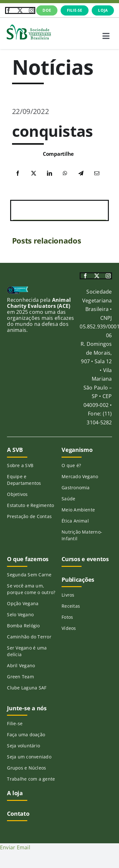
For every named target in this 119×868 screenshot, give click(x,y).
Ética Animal (75, 521)
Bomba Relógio (23, 626)
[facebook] (9, 10)
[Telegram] (81, 174)
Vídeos (69, 628)
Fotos (67, 617)
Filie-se (15, 723)
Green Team (20, 677)
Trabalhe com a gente (31, 779)
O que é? (71, 465)
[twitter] (20, 10)
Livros (68, 595)
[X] (34, 174)
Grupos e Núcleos (26, 768)
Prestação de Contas (29, 516)
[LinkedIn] (50, 174)
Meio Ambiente (78, 510)
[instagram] (31, 10)
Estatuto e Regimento (30, 505)
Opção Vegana (23, 603)
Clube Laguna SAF (27, 688)
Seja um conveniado (29, 757)
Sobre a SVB (20, 465)
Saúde (68, 499)
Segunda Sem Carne (29, 575)
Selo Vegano (20, 615)
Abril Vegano (21, 665)
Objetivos (17, 494)
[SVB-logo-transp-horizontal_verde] (29, 26)
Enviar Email (15, 847)
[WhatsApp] (65, 174)
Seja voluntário (23, 746)
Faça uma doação (26, 735)
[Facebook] (18, 174)
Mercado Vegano (80, 476)
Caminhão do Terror (29, 637)
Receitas (71, 606)
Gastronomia (76, 488)
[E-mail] (97, 174)
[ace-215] (18, 289)
